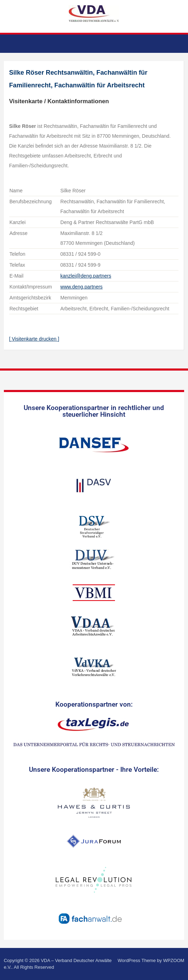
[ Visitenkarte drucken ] (34, 339)
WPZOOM (174, 960)
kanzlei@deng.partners (86, 276)
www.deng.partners (81, 287)
